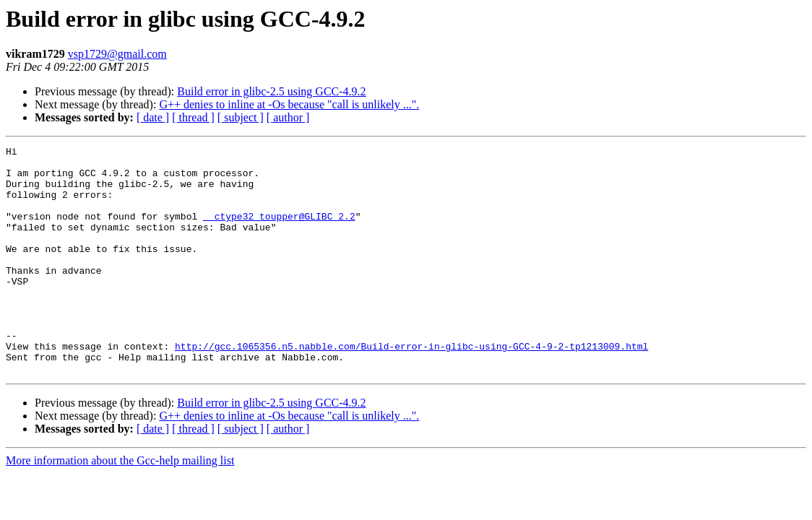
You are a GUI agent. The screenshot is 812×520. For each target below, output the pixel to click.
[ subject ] (241, 117)
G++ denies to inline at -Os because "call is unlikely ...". (289, 104)
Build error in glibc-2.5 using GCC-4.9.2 (271, 91)
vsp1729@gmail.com (117, 54)
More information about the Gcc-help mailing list (120, 506)
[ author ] (288, 117)
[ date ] (153, 117)
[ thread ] (193, 117)
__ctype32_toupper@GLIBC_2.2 (279, 231)
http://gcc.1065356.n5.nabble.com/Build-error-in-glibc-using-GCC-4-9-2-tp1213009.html (411, 387)
